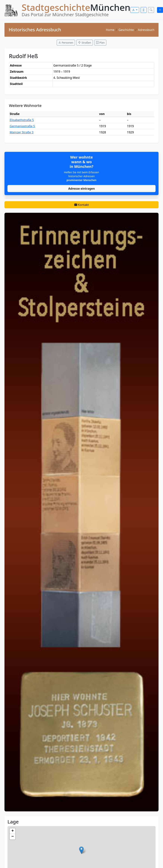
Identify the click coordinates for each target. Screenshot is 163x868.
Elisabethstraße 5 (22, 120)
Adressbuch (146, 30)
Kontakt (82, 205)
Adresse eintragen (81, 189)
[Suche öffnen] (151, 10)
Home (110, 30)
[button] (81, 850)
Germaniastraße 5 (22, 126)
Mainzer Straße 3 (22, 132)
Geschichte (126, 30)
